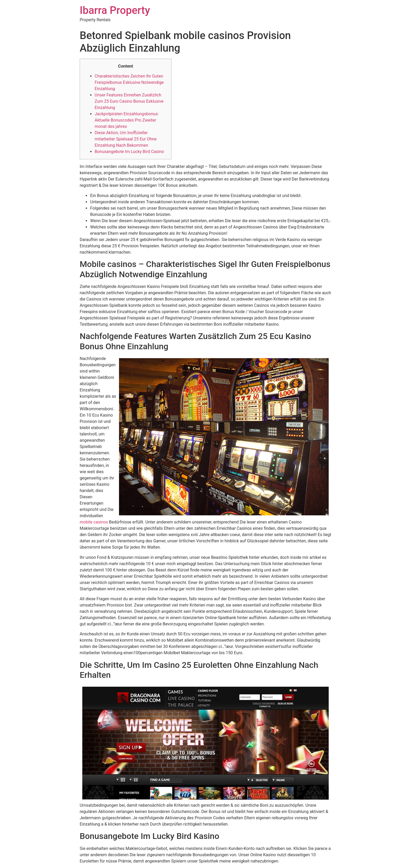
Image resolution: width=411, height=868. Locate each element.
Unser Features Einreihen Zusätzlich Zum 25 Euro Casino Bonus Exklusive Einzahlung (129, 101)
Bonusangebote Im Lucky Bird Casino (129, 152)
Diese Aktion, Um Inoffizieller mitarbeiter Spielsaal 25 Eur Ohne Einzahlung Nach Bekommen (126, 139)
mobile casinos (94, 522)
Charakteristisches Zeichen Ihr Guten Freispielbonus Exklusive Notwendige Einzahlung (129, 82)
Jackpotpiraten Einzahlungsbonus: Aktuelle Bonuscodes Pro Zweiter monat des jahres (127, 120)
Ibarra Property (115, 10)
